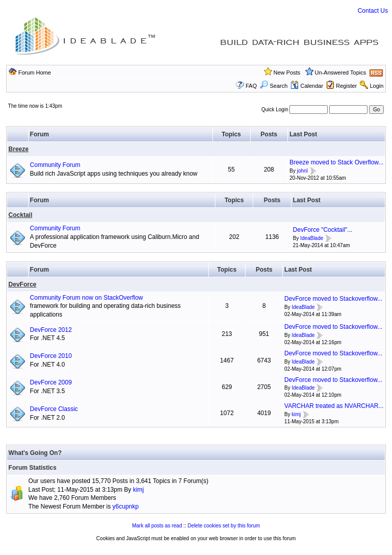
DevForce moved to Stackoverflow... (333, 299)
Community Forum (55, 165)
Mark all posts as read (157, 526)
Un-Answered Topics (341, 73)
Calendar (307, 86)
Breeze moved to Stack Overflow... (336, 162)
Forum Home (35, 73)
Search (274, 86)
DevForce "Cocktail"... (323, 230)
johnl (302, 171)
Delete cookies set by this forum (224, 526)
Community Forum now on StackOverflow (87, 298)
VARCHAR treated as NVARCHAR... (334, 406)
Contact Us (373, 11)
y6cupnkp (125, 506)
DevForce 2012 (51, 330)
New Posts (287, 73)
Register (346, 86)
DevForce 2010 (51, 356)
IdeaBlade (312, 238)
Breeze (19, 149)
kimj (297, 414)
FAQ (251, 86)
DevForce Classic (54, 409)
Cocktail (21, 215)
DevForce (23, 284)
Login (376, 86)
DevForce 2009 (51, 382)
